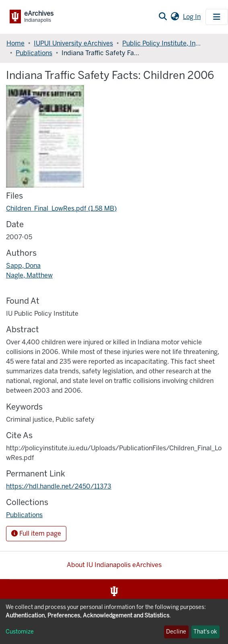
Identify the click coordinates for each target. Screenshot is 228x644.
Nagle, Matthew (29, 275)
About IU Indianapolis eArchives (114, 565)
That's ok (205, 632)
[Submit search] (163, 17)
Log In (193, 17)
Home (15, 43)
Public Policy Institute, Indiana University (162, 43)
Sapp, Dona (23, 266)
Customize (20, 632)
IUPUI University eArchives (73, 43)
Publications (34, 53)
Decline (176, 632)
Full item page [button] (36, 533)
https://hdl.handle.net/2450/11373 (59, 486)
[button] (175, 17)
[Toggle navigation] (217, 17)
